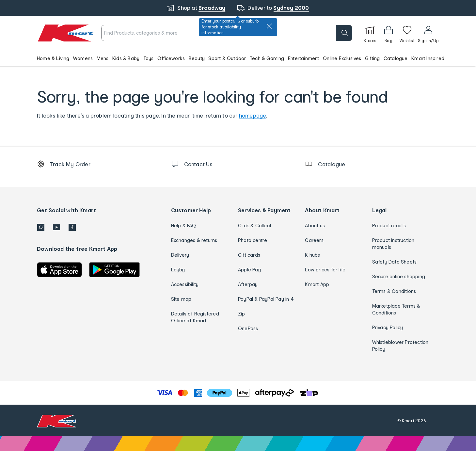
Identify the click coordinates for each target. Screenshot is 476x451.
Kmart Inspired (428, 58)
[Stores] (370, 33)
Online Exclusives (342, 58)
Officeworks (171, 58)
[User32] (428, 33)
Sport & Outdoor (227, 58)
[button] (238, 58)
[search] (344, 33)
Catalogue (396, 58)
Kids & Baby (126, 58)
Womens (83, 58)
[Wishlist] (407, 33)
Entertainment (304, 58)
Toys (149, 58)
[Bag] (389, 33)
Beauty (197, 58)
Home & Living (53, 58)
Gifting (372, 58)
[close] (269, 26)
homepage (253, 115)
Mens (103, 58)
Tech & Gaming (267, 58)
